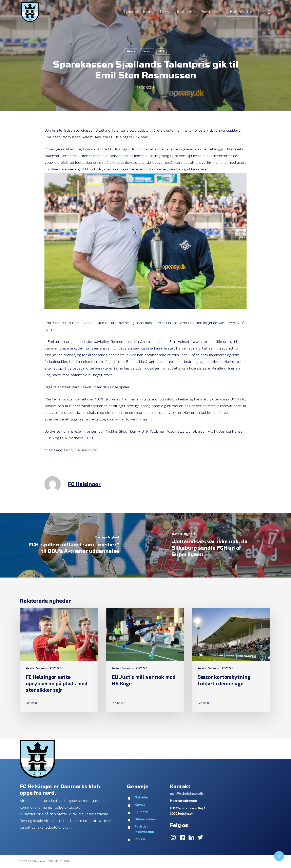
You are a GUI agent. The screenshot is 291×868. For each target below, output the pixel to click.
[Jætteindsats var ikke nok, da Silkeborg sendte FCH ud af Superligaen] (218, 545)
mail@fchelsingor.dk (187, 794)
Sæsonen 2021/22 (49, 668)
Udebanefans (145, 819)
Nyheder (142, 798)
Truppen (142, 812)
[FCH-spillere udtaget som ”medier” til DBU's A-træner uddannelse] (73, 545)
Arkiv (131, 51)
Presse (140, 839)
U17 (161, 51)
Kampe (140, 805)
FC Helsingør (84, 484)
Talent (147, 51)
